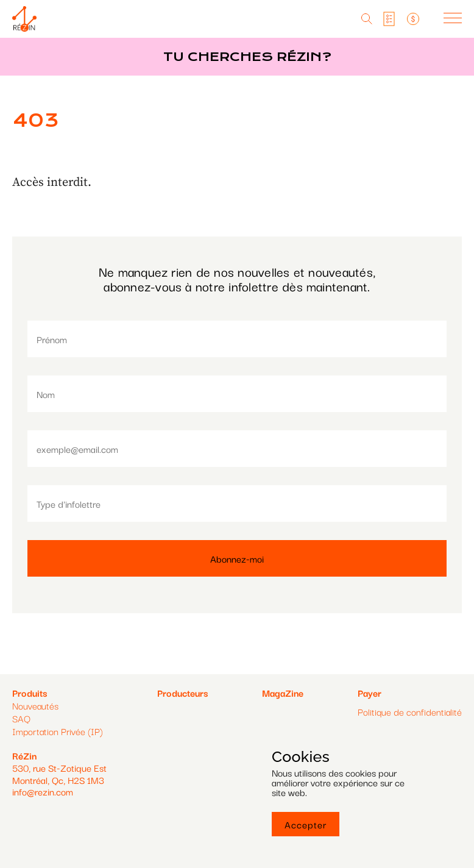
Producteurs (182, 692)
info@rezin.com (43, 791)
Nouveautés (35, 705)
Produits (30, 692)
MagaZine (283, 692)
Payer (370, 693)
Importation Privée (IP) (58, 731)
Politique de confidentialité (410, 712)
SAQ (21, 718)
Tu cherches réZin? (247, 57)
